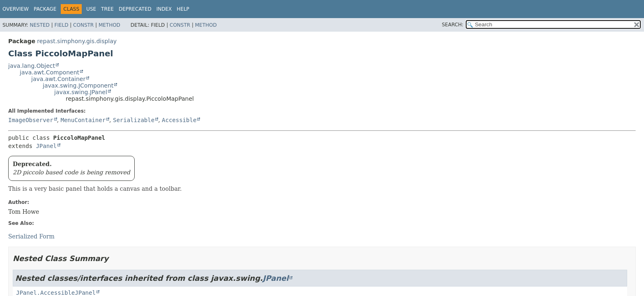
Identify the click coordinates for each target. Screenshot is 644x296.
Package (45, 9)
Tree (107, 9)
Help (183, 9)
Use (91, 9)
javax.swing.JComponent (78, 86)
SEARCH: (453, 25)
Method (109, 25)
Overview (16, 9)
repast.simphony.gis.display (77, 41)
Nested (39, 25)
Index (164, 9)
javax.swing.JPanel (81, 92)
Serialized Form (31, 236)
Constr (83, 25)
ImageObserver (31, 120)
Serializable (134, 120)
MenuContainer (83, 120)
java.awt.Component (49, 72)
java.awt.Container (58, 79)
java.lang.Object (32, 66)
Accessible (179, 120)
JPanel (46, 146)
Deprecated (135, 9)
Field (61, 25)
